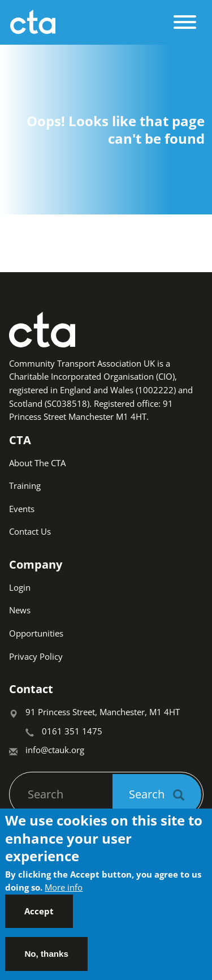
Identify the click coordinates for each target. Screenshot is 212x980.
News (20, 610)
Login (20, 587)
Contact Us (30, 531)
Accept (39, 917)
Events (22, 509)
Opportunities (36, 633)
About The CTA (37, 463)
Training (25, 485)
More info (64, 893)
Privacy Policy (36, 656)
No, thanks (46, 959)
